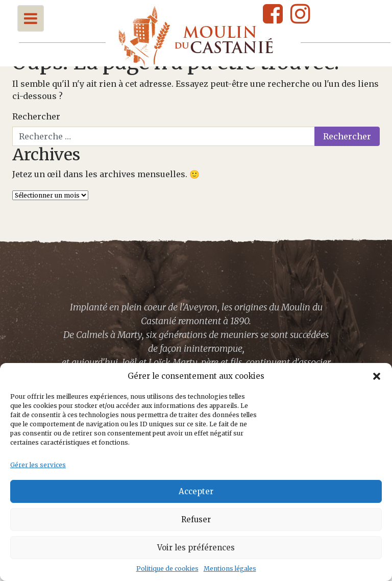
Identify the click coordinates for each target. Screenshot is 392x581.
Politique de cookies (167, 568)
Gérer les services (38, 465)
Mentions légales (230, 568)
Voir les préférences (196, 548)
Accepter (196, 491)
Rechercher (36, 116)
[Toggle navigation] (31, 18)
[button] (377, 376)
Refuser (196, 519)
